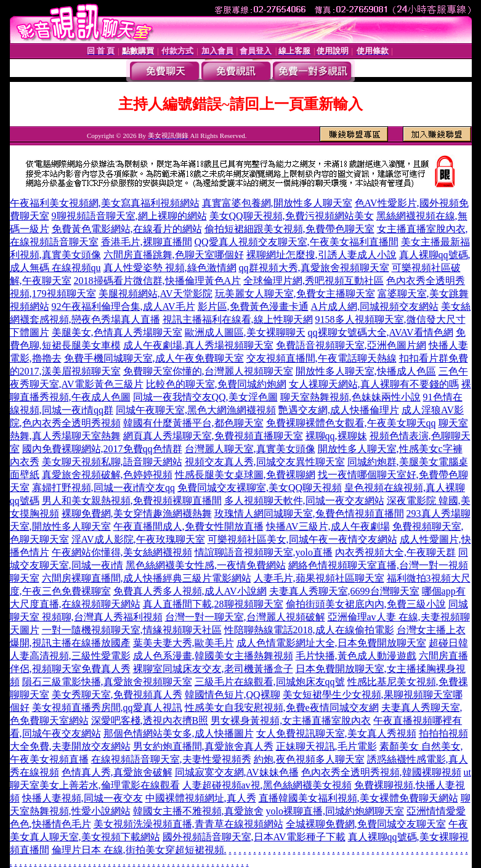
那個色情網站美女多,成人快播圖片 (179, 733)
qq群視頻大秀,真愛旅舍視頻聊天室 (314, 268)
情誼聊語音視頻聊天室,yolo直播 (264, 552)
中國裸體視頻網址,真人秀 (201, 798)
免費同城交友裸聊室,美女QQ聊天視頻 (260, 488)
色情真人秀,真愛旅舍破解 (117, 772)
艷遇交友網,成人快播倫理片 (339, 410)
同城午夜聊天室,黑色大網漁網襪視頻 (196, 410)
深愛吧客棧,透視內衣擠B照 (150, 720)
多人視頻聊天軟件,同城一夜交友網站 (304, 501)
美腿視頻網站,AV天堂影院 (156, 294)
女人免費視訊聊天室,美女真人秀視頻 (336, 733)
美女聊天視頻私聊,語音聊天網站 (112, 462)
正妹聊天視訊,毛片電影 (326, 746)
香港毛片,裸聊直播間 (147, 242)
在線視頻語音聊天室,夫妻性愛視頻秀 (171, 759)
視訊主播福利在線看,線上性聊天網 (238, 319)
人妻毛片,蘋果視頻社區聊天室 (319, 578)
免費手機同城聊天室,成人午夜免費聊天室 (154, 358)
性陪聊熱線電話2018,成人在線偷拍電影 (309, 630)
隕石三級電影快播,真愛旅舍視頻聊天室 (107, 682)
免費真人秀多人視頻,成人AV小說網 (190, 591)
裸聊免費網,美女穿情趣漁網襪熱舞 (137, 513)
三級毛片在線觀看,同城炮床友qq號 (270, 682)
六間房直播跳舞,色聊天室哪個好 (174, 255)
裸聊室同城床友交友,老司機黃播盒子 (213, 669)
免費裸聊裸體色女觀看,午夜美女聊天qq (351, 423)
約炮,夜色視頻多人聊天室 (309, 759)
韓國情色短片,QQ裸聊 (232, 695)
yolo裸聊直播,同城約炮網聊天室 (335, 811)
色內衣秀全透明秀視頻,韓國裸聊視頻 (381, 772)
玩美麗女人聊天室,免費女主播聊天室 (295, 294)
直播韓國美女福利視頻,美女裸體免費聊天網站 (358, 798)
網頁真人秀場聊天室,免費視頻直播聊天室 (213, 436)
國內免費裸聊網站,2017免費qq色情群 (102, 449)
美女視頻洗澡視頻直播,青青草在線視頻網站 (188, 824)
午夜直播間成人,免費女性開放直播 (188, 526)
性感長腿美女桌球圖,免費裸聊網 (245, 475)
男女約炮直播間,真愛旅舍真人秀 (203, 746)
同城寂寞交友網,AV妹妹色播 (237, 772)
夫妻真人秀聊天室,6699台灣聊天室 (344, 591)
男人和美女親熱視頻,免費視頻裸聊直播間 (132, 501)
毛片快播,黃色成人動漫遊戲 (356, 656)
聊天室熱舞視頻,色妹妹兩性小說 (350, 397)
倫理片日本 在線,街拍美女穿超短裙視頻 (138, 850)
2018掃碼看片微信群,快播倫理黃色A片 (158, 281)
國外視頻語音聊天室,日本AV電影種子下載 (254, 837)
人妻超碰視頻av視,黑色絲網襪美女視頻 (267, 785)
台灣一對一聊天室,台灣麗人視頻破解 (245, 617)
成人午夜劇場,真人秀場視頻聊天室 (198, 345)
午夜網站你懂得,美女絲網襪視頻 (122, 552)
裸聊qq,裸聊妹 (336, 436)
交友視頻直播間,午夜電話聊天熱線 (321, 358)
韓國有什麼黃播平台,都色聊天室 (193, 423)
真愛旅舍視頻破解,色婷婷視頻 (107, 475)
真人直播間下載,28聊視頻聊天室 (213, 604)
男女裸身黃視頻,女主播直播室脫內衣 (291, 720)
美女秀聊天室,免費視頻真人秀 (117, 695)
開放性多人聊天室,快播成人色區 (366, 371)
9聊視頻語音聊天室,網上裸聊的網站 (129, 216)
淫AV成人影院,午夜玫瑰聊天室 (138, 539)
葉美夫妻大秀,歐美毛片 (184, 643)
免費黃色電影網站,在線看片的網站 (127, 229)
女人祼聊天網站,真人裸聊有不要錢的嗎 (374, 384)
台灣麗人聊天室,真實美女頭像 (250, 449)
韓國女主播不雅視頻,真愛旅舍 (198, 811)
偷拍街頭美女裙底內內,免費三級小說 (366, 604)
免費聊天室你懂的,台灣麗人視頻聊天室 (208, 371)
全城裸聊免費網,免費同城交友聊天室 (366, 824)
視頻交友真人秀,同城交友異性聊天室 (265, 462)
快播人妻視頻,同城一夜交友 (83, 798)
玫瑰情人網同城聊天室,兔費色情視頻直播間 (309, 513)
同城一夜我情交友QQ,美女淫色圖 (205, 397)
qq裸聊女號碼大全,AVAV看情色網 (381, 332)
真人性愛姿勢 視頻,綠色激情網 (170, 268)
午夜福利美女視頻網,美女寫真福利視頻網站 (105, 203)
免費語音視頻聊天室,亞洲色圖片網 (351, 345)
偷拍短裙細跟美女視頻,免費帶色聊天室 (289, 229)
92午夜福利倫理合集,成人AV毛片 (123, 306)
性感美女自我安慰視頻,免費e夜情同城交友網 (282, 708)
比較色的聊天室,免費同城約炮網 (216, 384)
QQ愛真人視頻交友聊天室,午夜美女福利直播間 (297, 242)
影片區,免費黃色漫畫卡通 (253, 306)
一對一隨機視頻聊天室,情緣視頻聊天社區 (132, 630)
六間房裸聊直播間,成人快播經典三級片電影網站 (147, 578)
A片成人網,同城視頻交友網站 (375, 306)
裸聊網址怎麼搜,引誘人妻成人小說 (321, 255)
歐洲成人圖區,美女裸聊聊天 (245, 332)
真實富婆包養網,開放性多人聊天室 (277, 203)
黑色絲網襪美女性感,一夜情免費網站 (206, 565)
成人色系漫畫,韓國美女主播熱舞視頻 (213, 656)
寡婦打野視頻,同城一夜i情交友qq (103, 488)
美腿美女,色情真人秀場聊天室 (117, 332)
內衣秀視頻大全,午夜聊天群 (395, 552)
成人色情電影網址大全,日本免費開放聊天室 (331, 643)
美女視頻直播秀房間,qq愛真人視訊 (107, 708)
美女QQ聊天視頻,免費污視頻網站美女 (292, 216)
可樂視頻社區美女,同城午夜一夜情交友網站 (302, 539)
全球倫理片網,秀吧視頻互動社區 (313, 281)
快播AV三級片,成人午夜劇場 (328, 526)
